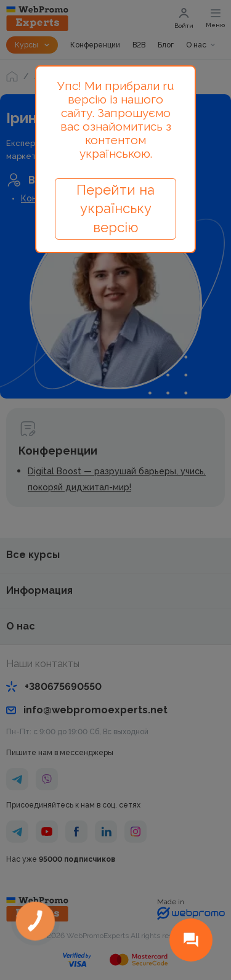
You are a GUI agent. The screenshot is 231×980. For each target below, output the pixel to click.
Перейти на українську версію (115, 209)
